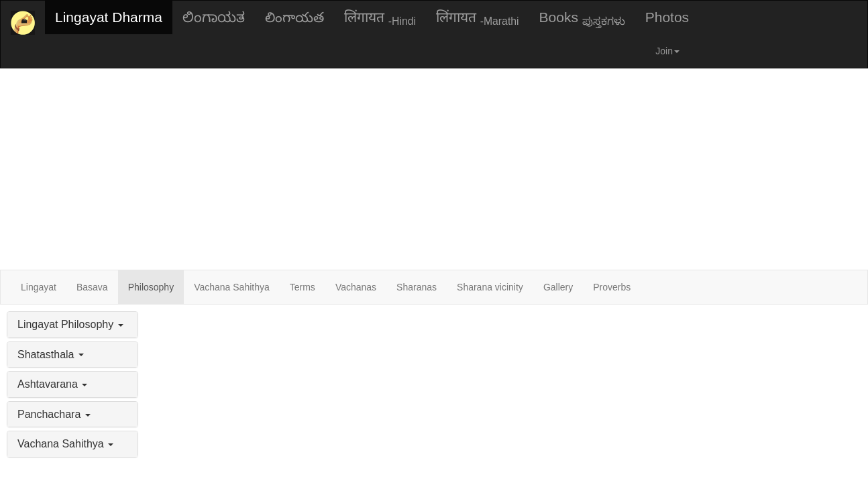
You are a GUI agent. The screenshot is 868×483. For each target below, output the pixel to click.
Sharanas (417, 287)
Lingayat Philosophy (70, 324)
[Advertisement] (434, 169)
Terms (303, 287)
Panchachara (54, 414)
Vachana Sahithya (232, 287)
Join (667, 51)
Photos (667, 17)
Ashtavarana (52, 384)
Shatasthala (51, 355)
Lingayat (39, 287)
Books (582, 18)
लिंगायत (380, 18)
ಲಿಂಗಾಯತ (214, 17)
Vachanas (356, 287)
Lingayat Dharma (109, 17)
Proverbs (612, 287)
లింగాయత (294, 17)
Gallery (558, 287)
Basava (92, 287)
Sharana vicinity (490, 287)
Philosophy (151, 287)
